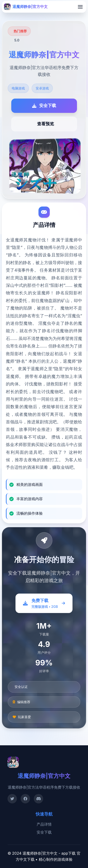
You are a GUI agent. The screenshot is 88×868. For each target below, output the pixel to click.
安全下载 (44, 832)
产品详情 (44, 824)
